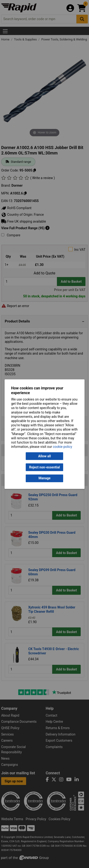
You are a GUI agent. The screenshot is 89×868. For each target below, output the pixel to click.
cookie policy (63, 447)
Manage (44, 478)
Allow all (44, 456)
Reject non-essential (44, 467)
